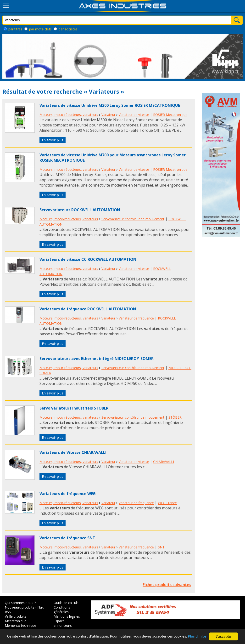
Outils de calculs (66, 603)
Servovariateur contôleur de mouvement (133, 219)
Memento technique (20, 625)
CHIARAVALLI (164, 462)
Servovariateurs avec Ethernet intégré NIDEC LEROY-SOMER (97, 359)
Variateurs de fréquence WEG (68, 494)
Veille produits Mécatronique (16, 619)
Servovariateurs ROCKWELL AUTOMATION (80, 210)
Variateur (108, 115)
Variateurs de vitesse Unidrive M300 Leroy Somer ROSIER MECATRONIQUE (110, 105)
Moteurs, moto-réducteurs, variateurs (69, 115)
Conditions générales (62, 610)
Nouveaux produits (19, 607)
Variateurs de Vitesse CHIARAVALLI (73, 452)
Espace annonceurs (63, 623)
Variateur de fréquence (136, 318)
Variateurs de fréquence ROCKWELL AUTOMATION (88, 309)
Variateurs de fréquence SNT (67, 538)
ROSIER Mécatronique (170, 115)
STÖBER (175, 417)
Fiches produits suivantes (167, 585)
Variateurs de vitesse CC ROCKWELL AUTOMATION (88, 259)
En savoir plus (53, 140)
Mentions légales (67, 616)
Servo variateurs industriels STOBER (74, 408)
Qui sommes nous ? (20, 603)
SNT (161, 547)
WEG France (167, 503)
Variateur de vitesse (134, 115)
